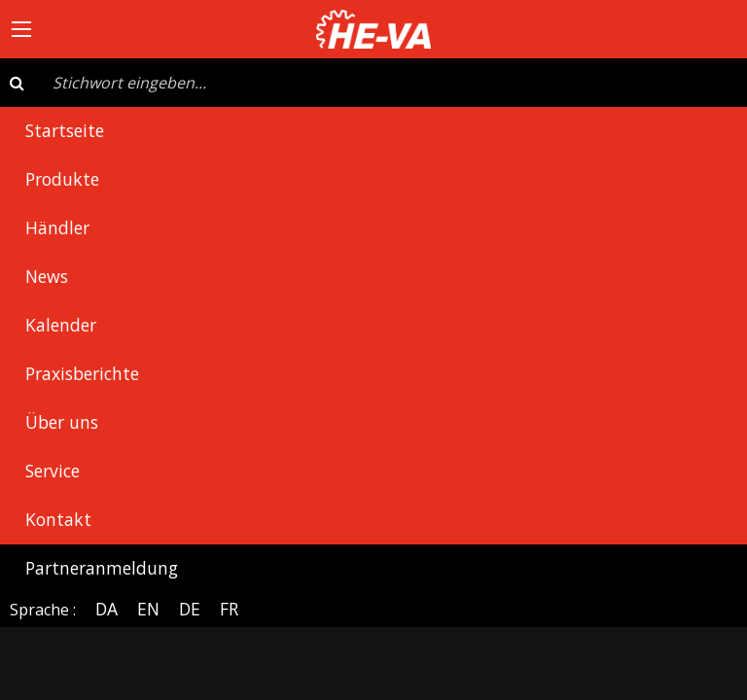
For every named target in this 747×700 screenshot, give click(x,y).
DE (190, 609)
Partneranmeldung (102, 568)
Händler (57, 227)
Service (53, 471)
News (47, 276)
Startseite (65, 130)
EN (148, 609)
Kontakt (58, 519)
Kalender (61, 325)
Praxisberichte (82, 373)
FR (229, 609)
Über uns (62, 422)
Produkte (62, 179)
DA (107, 609)
